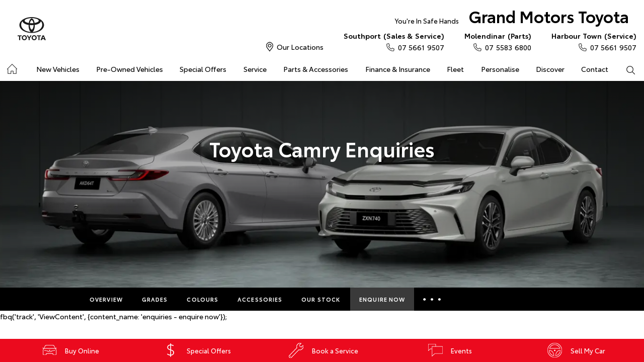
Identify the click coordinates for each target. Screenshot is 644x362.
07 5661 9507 (394, 41)
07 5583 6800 (498, 41)
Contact (595, 69)
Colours (203, 299)
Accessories (260, 299)
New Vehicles (58, 69)
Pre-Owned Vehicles (130, 69)
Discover (550, 69)
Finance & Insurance (398, 69)
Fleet (455, 69)
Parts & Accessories (316, 69)
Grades (155, 299)
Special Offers (203, 69)
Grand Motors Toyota (512, 18)
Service (255, 69)
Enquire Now (382, 299)
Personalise (500, 69)
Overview (106, 299)
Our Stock (321, 299)
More (433, 299)
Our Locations (300, 47)
